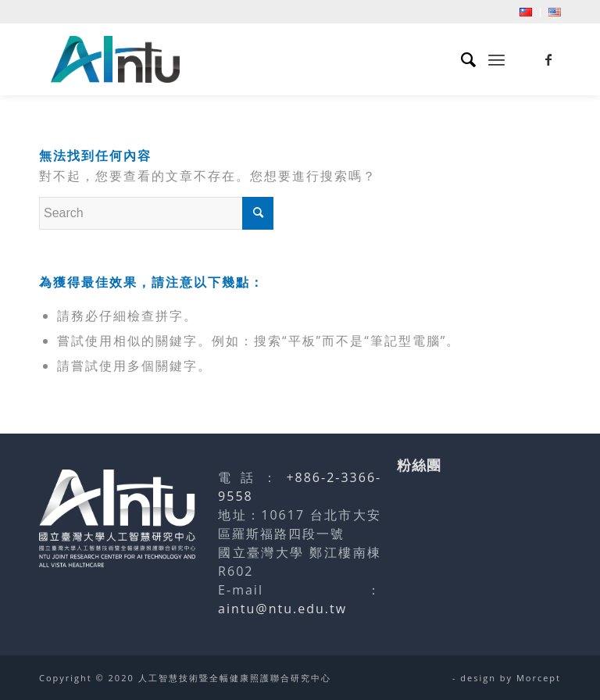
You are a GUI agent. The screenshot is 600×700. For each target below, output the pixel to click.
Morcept (539, 678)
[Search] (461, 59)
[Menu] (496, 59)
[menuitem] (526, 12)
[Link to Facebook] (549, 59)
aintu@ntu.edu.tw (282, 609)
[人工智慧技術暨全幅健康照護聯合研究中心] (115, 59)
